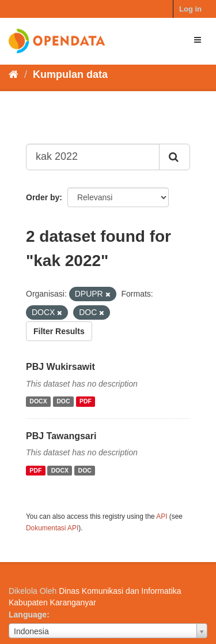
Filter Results (59, 331)
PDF (86, 402)
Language (28, 615)
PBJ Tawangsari (61, 436)
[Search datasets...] (93, 157)
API (162, 516)
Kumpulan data (70, 74)
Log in (190, 9)
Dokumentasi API (52, 528)
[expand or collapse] (198, 40)
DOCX (38, 402)
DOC (63, 402)
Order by (43, 197)
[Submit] (175, 157)
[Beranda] (14, 74)
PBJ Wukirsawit (60, 367)
